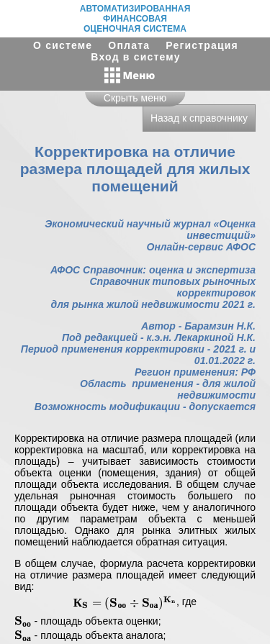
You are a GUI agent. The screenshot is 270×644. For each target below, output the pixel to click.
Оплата (129, 45)
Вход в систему (135, 57)
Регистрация (202, 45)
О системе (63, 45)
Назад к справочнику (199, 118)
